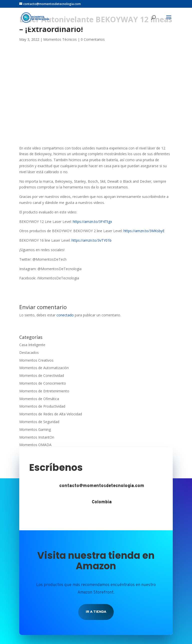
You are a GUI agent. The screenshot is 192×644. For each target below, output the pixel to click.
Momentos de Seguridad (39, 422)
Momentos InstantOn (37, 437)
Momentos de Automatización (44, 368)
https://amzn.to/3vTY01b (91, 240)
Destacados (29, 352)
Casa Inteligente (32, 345)
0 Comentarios (93, 39)
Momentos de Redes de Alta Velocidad (51, 414)
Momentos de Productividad (42, 406)
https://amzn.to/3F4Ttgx (92, 222)
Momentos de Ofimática (39, 399)
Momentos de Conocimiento (43, 383)
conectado (65, 315)
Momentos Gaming (35, 429)
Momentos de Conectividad (42, 375)
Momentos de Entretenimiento (44, 391)
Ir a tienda (96, 612)
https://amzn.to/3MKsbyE (144, 231)
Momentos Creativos (36, 360)
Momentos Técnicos (60, 39)
